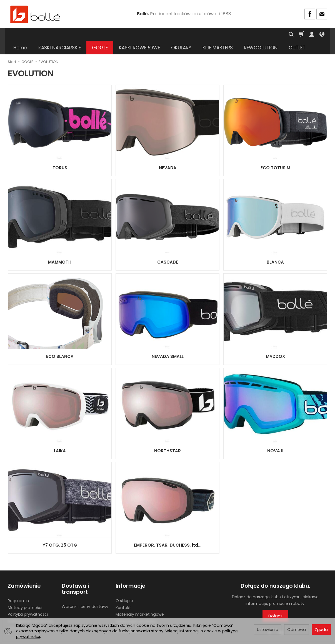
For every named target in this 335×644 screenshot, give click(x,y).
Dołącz (275, 603)
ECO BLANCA (60, 343)
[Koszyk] (301, 34)
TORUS (60, 154)
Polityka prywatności (28, 601)
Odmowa (297, 630)
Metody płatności (25, 594)
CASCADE (168, 249)
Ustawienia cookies (26, 615)
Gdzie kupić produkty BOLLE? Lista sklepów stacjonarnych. (136, 613)
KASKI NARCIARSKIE (60, 34)
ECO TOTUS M (275, 154)
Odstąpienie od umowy (31, 608)
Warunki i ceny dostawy (85, 593)
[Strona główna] (36, 14)
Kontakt (123, 594)
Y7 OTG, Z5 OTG (60, 532)
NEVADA (168, 154)
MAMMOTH (60, 249)
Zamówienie (24, 573)
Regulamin (18, 587)
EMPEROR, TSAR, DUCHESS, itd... (168, 532)
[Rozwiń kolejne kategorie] (247, 34)
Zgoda (321, 630)
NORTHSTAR (167, 437)
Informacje (130, 573)
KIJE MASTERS (218, 34)
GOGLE (100, 34)
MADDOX (275, 343)
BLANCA (275, 249)
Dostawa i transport (75, 576)
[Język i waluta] (322, 34)
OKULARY (181, 34)
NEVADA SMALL (168, 343)
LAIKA (60, 437)
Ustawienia (268, 630)
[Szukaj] (291, 34)
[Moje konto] (312, 34)
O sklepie (124, 587)
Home (20, 34)
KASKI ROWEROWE (139, 34)
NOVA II (275, 437)
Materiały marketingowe (140, 601)
